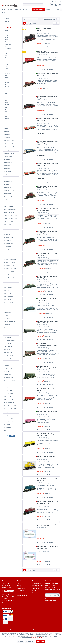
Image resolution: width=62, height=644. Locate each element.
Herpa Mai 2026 (8, 306)
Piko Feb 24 (7, 328)
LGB (6, 66)
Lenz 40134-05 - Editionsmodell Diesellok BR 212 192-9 (47, 457)
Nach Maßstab (8, 131)
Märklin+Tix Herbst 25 (10, 262)
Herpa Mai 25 (7, 290)
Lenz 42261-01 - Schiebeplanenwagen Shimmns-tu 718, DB (48, 52)
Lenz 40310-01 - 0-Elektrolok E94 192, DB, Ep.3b (47, 277)
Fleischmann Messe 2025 (10, 215)
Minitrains (7, 84)
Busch (6, 40)
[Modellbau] (49, 10)
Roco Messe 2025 (8, 353)
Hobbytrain (8, 53)
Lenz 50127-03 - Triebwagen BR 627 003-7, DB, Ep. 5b (48, 165)
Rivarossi (7, 103)
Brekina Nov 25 (8, 181)
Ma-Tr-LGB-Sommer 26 (10, 272)
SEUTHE (7, 105)
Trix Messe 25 (8, 325)
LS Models (7, 73)
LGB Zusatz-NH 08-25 (9, 321)
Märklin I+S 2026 (8, 237)
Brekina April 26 (8, 197)
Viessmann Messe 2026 (10, 378)
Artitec (6, 31)
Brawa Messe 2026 (9, 212)
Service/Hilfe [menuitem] (56, 1)
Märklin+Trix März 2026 (10, 268)
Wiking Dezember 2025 (10, 409)
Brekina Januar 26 (9, 187)
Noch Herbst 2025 (9, 281)
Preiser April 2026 (9, 346)
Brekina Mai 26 (8, 200)
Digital (7, 64)
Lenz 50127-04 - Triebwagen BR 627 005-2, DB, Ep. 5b (48, 119)
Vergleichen (41, 47)
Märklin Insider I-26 (9, 256)
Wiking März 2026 (9, 418)
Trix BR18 (6, 365)
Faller (6, 46)
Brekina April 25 (8, 159)
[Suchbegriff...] (33, 5)
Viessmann (8, 116)
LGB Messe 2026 (8, 315)
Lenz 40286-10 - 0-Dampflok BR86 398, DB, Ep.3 (47, 255)
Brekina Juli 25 (8, 172)
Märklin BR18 (7, 428)
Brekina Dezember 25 (10, 184)
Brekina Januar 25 (9, 150)
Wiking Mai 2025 (8, 390)
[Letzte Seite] (30, 23)
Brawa (6, 37)
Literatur (6, 128)
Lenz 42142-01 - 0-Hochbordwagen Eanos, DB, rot (48, 390)
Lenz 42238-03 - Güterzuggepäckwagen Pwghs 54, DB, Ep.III (48, 345)
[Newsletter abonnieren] (58, 595)
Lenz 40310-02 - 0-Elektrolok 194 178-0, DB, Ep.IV (47, 300)
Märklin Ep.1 (7, 275)
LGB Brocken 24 (8, 368)
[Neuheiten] (18, 10)
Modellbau (7, 122)
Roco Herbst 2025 (8, 362)
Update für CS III (35, 589)
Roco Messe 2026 (8, 356)
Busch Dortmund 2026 (10, 209)
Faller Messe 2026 (9, 222)
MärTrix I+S (7, 231)
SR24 (6, 107)
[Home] (4, 10)
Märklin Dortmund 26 (10, 278)
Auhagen (7, 35)
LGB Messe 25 (8, 312)
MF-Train (7, 82)
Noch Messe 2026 (9, 284)
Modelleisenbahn (9, 28)
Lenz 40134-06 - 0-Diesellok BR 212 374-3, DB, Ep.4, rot (48, 502)
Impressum (34, 592)
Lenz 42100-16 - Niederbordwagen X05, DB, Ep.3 (47, 74)
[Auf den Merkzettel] (50, 47)
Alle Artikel (7, 137)
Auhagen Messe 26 (9, 147)
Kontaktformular (21, 590)
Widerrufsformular (21, 589)
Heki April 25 (7, 225)
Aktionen (6, 19)
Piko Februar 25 (8, 331)
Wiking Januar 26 (8, 412)
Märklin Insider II (8, 424)
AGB (18, 583)
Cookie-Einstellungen (36, 583)
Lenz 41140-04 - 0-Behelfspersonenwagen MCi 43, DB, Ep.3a (47, 367)
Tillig (6, 112)
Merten (7, 80)
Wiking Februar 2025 (9, 381)
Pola (6, 96)
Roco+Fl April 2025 (9, 359)
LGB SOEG (7, 371)
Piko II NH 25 (7, 343)
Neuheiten (7, 22)
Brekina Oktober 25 (9, 162)
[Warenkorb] (60, 5)
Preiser (7, 98)
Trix (6, 114)
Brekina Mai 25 (8, 166)
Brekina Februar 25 (9, 153)
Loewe (6, 71)
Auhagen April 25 (8, 144)
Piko (6, 94)
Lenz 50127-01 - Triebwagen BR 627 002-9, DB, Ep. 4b (48, 142)
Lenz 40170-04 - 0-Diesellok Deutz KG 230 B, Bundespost (47, 187)
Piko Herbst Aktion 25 (10, 340)
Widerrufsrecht (20, 587)
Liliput (6, 69)
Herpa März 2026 (8, 303)
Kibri (6, 58)
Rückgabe (19, 585)
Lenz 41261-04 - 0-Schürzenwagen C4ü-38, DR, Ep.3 (47, 547)
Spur (7, 62)
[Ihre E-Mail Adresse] (51, 595)
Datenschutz (34, 590)
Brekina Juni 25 (8, 169)
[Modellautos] (27, 10)
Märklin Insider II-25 (9, 253)
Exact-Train (8, 44)
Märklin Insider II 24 (9, 247)
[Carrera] (56, 10)
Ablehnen (21, 642)
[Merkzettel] (52, 5)
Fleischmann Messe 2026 (10, 219)
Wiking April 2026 (9, 421)
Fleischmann (8, 49)
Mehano (7, 78)
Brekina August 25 (9, 175)
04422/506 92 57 (8, 591)
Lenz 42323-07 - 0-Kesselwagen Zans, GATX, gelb (46, 435)
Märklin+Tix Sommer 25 (10, 259)
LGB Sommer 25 (8, 318)
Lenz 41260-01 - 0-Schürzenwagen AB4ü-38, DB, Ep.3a (47, 322)
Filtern (27, 19)
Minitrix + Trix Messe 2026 (11, 228)
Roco (6, 109)
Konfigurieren (40, 642)
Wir (5, 431)
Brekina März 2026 (9, 194)
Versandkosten (27, 629)
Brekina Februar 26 (9, 191)
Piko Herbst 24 (8, 337)
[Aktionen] (10, 10)
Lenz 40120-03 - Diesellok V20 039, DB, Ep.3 (47, 29)
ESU (6, 42)
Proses (6, 100)
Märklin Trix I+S (8, 234)
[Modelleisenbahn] (38, 10)
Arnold (6, 33)
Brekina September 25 (10, 178)
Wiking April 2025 (9, 387)
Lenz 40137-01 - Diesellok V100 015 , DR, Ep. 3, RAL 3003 (48, 210)
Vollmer (7, 118)
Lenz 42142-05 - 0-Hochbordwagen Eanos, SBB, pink (48, 412)
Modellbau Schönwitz (10, 87)
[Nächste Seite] (27, 23)
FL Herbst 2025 (8, 156)
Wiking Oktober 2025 (9, 403)
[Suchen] (41, 5)
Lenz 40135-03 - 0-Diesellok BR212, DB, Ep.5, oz (48, 480)
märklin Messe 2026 (9, 265)
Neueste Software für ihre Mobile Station (37, 586)
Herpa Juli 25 (7, 293)
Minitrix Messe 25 (9, 309)
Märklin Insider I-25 (9, 250)
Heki (6, 51)
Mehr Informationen (37, 638)
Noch (6, 91)
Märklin (7, 75)
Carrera (6, 125)
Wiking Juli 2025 (8, 396)
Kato (6, 55)
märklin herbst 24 (9, 244)
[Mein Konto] (56, 5)
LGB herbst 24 (8, 375)
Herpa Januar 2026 (9, 300)
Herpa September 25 (9, 297)
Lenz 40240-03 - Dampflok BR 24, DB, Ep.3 (47, 97)
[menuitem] (33, 5)
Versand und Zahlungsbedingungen (22, 595)
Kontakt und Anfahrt (21, 592)
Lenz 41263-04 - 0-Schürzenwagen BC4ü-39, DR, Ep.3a (47, 525)
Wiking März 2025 (9, 384)
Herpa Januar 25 (8, 287)
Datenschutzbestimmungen (53, 600)
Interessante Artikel (9, 141)
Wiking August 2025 (9, 399)
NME (6, 89)
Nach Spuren (7, 134)
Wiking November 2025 (10, 406)
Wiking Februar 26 (9, 415)
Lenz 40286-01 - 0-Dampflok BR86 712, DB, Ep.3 (47, 232)
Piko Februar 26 (8, 334)
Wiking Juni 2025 (8, 393)
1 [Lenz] (24, 23)
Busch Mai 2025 (8, 203)
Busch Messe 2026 (9, 206)
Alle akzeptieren (30, 642)
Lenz (6, 60)
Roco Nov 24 (7, 350)
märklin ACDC (8, 240)
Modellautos (7, 25)
